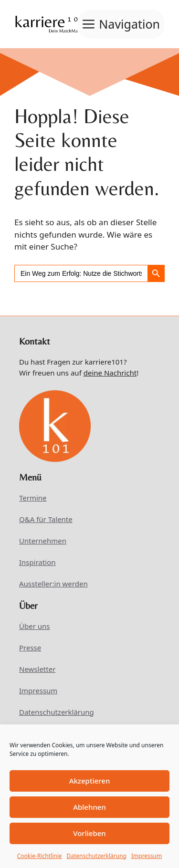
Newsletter (37, 669)
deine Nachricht (110, 373)
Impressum (147, 856)
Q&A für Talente (46, 519)
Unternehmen (43, 541)
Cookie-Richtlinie (40, 856)
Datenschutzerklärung (97, 856)
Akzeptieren (90, 781)
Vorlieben (89, 833)
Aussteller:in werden (53, 584)
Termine (33, 498)
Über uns (34, 626)
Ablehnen (89, 807)
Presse (30, 648)
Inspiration (37, 562)
